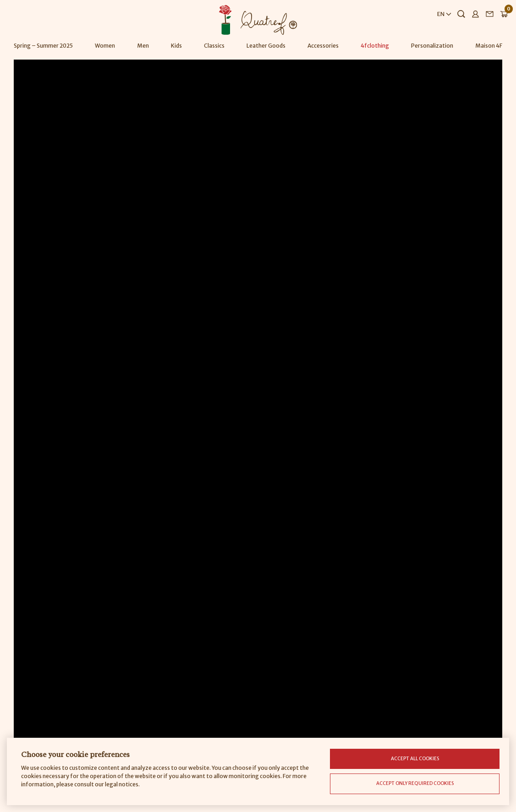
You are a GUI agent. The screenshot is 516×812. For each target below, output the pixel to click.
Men (143, 46)
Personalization (432, 46)
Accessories (323, 46)
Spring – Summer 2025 (43, 46)
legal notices (122, 784)
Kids (176, 46)
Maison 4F (489, 46)
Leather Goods (266, 46)
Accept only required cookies (415, 783)
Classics (214, 46)
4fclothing (375, 46)
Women (105, 46)
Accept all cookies (415, 759)
